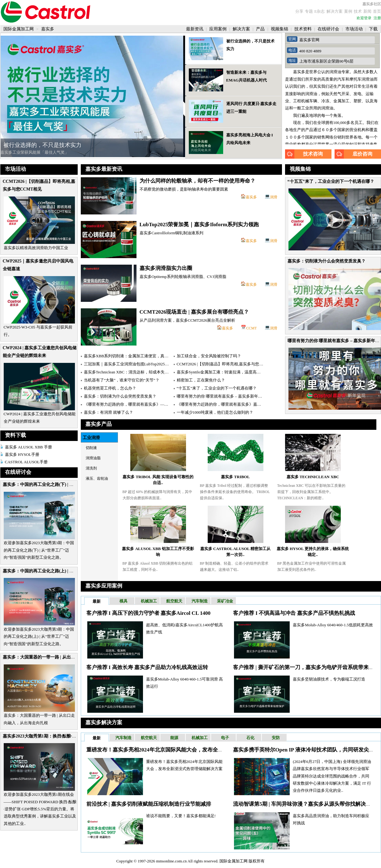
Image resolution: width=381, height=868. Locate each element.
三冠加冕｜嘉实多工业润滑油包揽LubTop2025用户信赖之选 (136, 364)
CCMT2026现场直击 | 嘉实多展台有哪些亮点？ (194, 312)
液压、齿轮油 (97, 478)
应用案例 (219, 29)
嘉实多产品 (99, 424)
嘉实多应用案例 (104, 586)
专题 (309, 11)
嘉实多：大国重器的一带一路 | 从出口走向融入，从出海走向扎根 (65, 657)
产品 (261, 29)
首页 (377, 11)
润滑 (274, 197)
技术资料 (304, 29)
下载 (373, 29)
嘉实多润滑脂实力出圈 (166, 268)
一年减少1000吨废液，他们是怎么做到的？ (215, 412)
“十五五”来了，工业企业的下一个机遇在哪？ (331, 181)
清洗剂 (91, 468)
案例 (348, 11)
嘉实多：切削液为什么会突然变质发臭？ (327, 261)
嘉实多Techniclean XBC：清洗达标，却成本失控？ (128, 372)
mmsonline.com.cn (171, 861)
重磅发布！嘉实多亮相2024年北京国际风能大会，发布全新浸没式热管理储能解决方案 (186, 750)
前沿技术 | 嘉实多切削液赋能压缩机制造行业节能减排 (149, 804)
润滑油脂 (93, 458)
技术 (358, 11)
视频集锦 (280, 29)
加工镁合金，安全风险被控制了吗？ (209, 356)
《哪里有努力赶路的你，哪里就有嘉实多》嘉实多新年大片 (229, 404)
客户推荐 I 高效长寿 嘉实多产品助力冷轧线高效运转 (147, 667)
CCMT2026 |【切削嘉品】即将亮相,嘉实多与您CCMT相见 (228, 364)
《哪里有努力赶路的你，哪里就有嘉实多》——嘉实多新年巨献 (140, 404)
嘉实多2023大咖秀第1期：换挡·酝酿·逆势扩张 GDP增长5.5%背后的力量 (71, 736)
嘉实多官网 (309, 40)
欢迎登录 (364, 18)
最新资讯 (195, 29)
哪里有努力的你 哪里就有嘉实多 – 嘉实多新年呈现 (221, 396)
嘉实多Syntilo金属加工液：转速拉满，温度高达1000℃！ (227, 372)
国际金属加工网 (19, 29)
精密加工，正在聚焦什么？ (201, 380)
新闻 (367, 11)
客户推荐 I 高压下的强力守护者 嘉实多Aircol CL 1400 (149, 613)
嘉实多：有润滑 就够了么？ (108, 412)
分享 (299, 11)
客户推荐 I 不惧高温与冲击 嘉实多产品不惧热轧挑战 (294, 613)
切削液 (91, 448)
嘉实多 (251, 197)
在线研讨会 (329, 29)
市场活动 (355, 29)
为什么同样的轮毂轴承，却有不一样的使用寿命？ (197, 181)
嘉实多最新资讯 (104, 169)
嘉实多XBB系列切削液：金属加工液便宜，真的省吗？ (132, 356)
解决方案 (335, 11)
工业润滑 (91, 438)
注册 (377, 18)
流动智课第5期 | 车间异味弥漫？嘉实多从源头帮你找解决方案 (305, 804)
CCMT (251, 328)
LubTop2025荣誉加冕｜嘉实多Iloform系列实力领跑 (199, 225)
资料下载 (15, 435)
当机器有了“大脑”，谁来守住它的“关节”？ (122, 380)
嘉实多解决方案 (104, 723)
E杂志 (320, 11)
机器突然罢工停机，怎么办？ (110, 388)
